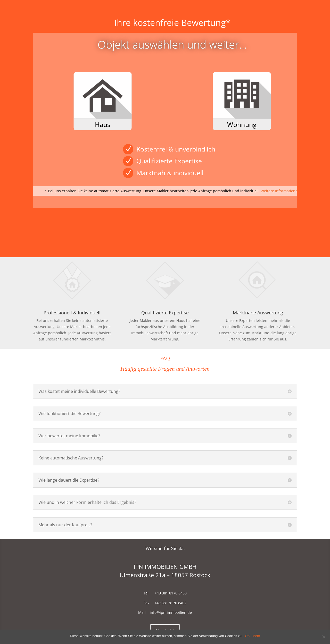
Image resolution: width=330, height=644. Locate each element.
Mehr (256, 636)
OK (247, 636)
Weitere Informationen (280, 191)
